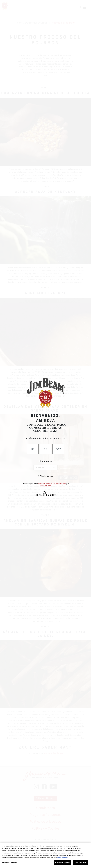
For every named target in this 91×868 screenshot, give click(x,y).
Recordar (47, 461)
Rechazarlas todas (80, 863)
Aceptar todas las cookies (63, 863)
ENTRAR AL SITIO (45, 468)
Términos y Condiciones (45, 484)
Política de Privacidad (60, 484)
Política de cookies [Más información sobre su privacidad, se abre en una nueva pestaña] (62, 858)
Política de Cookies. (46, 486)
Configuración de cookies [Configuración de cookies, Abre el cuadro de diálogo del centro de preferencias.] (9, 863)
